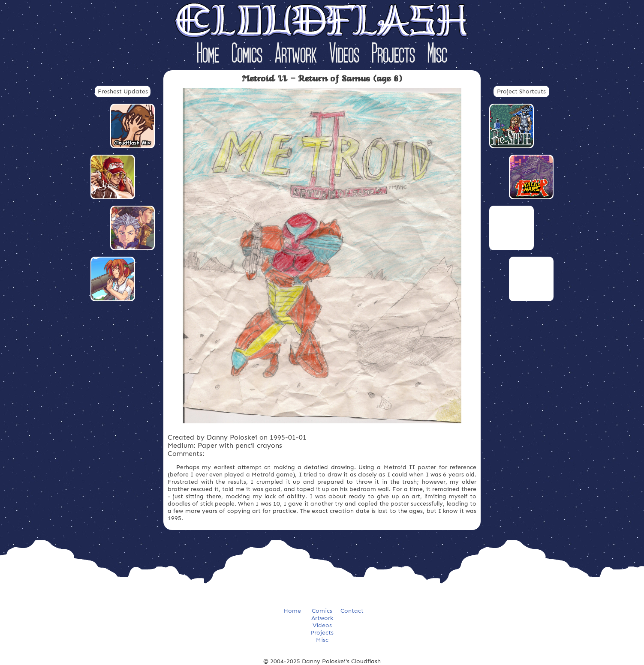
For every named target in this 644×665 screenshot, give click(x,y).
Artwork (296, 55)
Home (208, 55)
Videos (344, 55)
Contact (352, 611)
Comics (247, 55)
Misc (437, 55)
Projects (393, 55)
